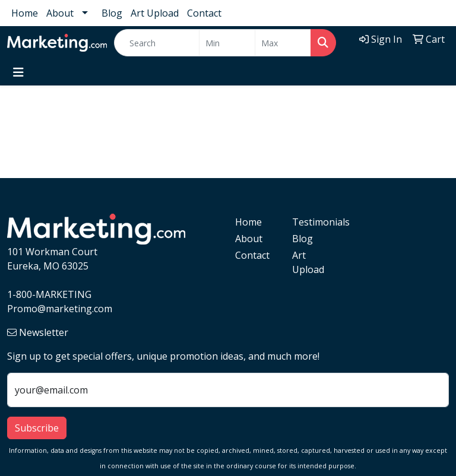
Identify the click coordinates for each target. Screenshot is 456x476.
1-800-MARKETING (49, 294)
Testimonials (313, 222)
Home (25, 13)
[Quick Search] (157, 43)
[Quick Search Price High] (283, 43)
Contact (204, 13)
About (60, 13)
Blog (112, 13)
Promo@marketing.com (60, 309)
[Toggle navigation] (18, 72)
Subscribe (37, 428)
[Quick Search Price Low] (227, 43)
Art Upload (155, 13)
